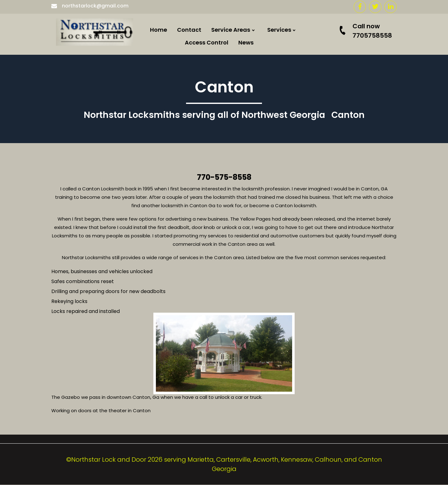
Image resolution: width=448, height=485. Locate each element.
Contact (189, 30)
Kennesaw (242, 235)
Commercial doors (310, 91)
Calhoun (239, 108)
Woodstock (243, 266)
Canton (238, 282)
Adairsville (242, 171)
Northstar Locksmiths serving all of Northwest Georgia (204, 115)
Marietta (240, 203)
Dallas (236, 140)
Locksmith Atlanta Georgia (266, 251)
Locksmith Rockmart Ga (261, 219)
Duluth (237, 314)
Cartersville (244, 60)
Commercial (301, 43)
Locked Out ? (301, 75)
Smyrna (238, 298)
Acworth (239, 155)
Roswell (238, 187)
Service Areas (231, 30)
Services (279, 30)
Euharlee (240, 44)
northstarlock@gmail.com (90, 6)
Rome (235, 92)
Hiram (236, 124)
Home (159, 30)
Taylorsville (243, 330)
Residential (299, 59)
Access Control (207, 43)
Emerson (240, 76)
